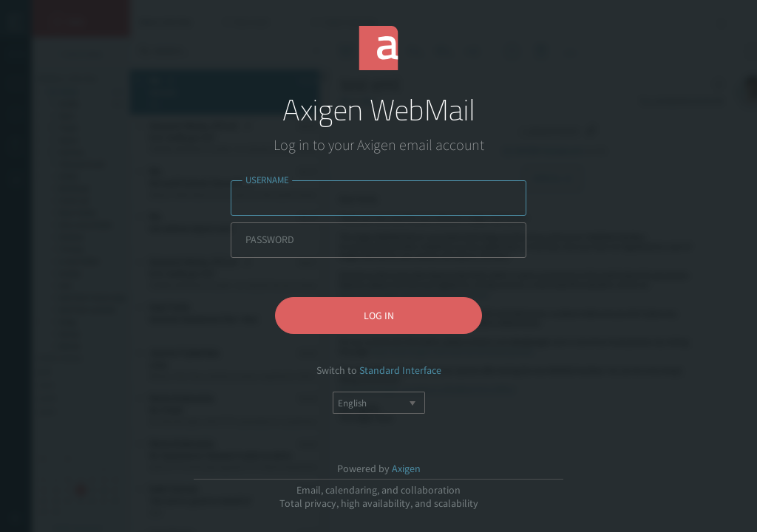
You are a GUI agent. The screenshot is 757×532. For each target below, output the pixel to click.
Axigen (406, 468)
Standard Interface (400, 370)
